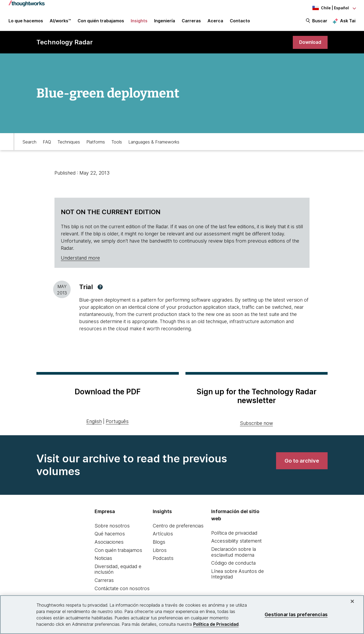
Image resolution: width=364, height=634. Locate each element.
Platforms (96, 142)
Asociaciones (109, 543)
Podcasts (163, 559)
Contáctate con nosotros (122, 589)
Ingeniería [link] (165, 22)
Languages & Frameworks (154, 142)
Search (29, 142)
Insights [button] (139, 22)
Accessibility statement (236, 542)
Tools (117, 142)
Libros (160, 551)
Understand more (80, 259)
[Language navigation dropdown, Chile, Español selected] (326, 8)
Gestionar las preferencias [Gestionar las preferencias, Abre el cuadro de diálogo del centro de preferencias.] (296, 614)
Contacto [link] (240, 22)
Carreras (104, 581)
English (94, 422)
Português (117, 422)
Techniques (69, 142)
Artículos (163, 534)
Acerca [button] (215, 22)
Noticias (103, 559)
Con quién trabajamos (118, 551)
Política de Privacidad (216, 624)
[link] (310, 43)
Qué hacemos (110, 534)
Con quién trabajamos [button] (101, 22)
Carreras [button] (191, 22)
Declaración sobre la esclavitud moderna (234, 553)
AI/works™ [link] (60, 22)
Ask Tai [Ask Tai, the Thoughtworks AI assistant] (348, 22)
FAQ (47, 142)
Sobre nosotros (112, 527)
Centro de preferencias (178, 527)
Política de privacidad (234, 534)
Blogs (159, 543)
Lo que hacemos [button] (26, 22)
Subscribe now (256, 424)
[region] (182, 615)
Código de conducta (233, 564)
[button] (100, 288)
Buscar (320, 22)
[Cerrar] (352, 601)
